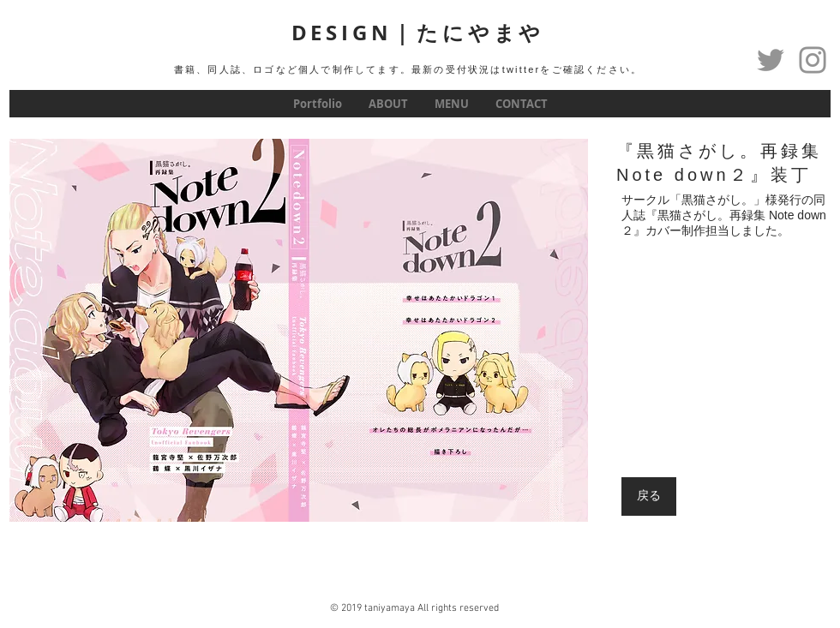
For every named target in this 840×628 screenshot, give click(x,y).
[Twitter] (771, 60)
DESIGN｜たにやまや (418, 33)
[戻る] (649, 496)
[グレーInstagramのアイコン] (813, 60)
